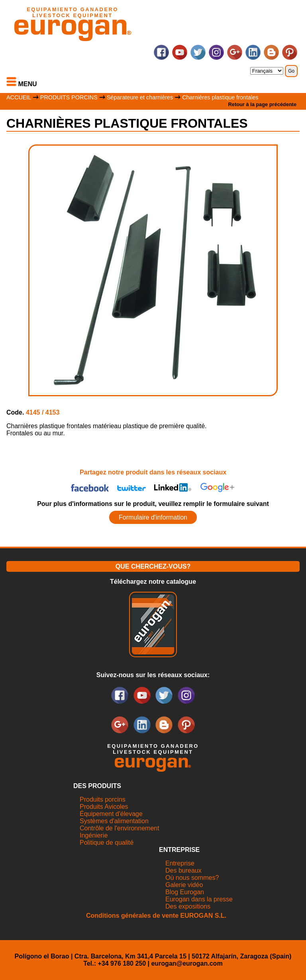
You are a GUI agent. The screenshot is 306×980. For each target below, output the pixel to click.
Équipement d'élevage (111, 814)
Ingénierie (94, 835)
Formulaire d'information (153, 517)
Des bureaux (183, 870)
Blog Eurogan (185, 892)
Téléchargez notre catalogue (153, 582)
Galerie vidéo (184, 885)
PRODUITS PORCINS (69, 97)
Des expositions (188, 906)
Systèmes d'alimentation (114, 821)
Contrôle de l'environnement (120, 828)
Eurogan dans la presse (199, 899)
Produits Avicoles (104, 807)
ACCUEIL (19, 97)
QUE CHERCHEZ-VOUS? (153, 566)
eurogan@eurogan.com (187, 963)
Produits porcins (103, 799)
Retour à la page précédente (262, 104)
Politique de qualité (107, 843)
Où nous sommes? (192, 878)
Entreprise (180, 863)
